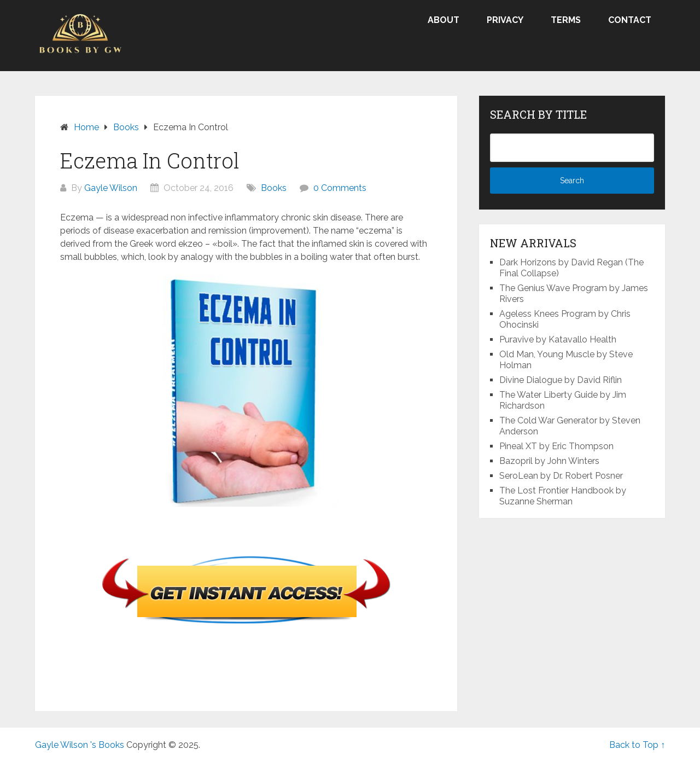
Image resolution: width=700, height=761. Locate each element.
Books (274, 188)
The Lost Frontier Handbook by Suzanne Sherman (563, 496)
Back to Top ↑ (637, 745)
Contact (630, 20)
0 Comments (340, 188)
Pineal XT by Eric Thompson (556, 446)
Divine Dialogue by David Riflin (561, 380)
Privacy (505, 20)
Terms (566, 20)
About (444, 20)
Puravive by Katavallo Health (558, 339)
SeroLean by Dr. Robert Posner (561, 476)
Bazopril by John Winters (549, 461)
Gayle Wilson (111, 188)
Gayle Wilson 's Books (80, 745)
